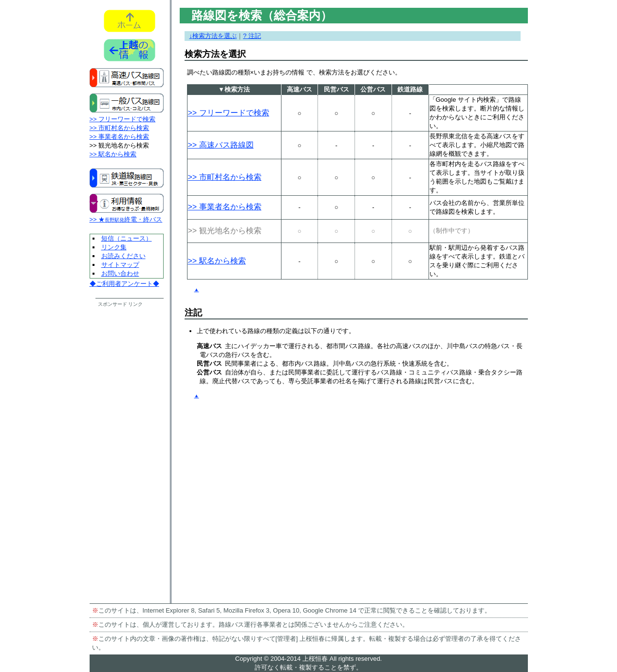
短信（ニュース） (127, 238)
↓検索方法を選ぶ (213, 36)
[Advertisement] (127, 454)
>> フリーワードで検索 (123, 119)
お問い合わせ (120, 273)
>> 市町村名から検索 (120, 128)
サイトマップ (120, 265)
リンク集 (114, 247)
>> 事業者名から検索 (120, 137)
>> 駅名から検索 (113, 154)
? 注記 (252, 36)
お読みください (123, 256)
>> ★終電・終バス (126, 219)
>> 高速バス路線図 (221, 145)
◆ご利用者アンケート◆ (124, 284)
